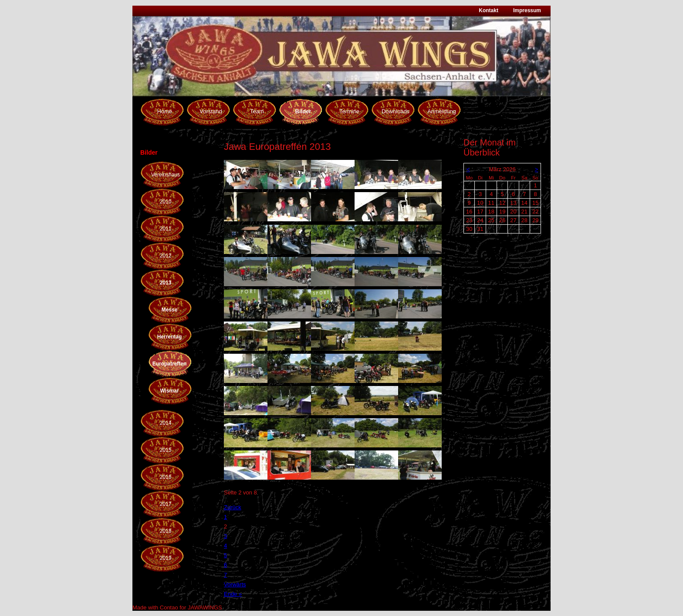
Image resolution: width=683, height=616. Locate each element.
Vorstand (211, 111)
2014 (166, 423)
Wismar (169, 391)
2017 (166, 504)
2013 (166, 283)
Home (165, 111)
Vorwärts (235, 584)
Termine (349, 111)
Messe (170, 310)
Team (257, 111)
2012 (166, 256)
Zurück (233, 507)
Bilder (303, 111)
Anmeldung (442, 111)
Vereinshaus (166, 175)
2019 (166, 558)
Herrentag (170, 337)
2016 (166, 477)
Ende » (233, 594)
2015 (166, 450)
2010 (166, 202)
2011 (166, 229)
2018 (166, 531)
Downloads (396, 111)
